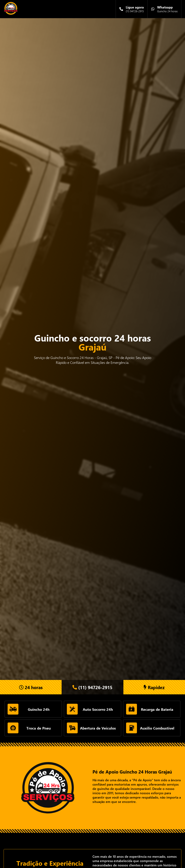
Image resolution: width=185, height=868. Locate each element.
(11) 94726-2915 (92, 687)
